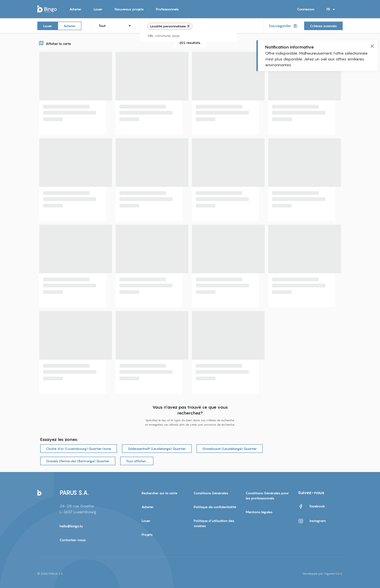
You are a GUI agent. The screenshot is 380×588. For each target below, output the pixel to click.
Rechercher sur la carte (159, 493)
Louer (98, 9)
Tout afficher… (137, 461)
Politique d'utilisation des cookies (214, 523)
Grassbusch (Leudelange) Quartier (230, 449)
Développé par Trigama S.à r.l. (323, 574)
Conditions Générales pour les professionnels (267, 496)
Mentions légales (259, 512)
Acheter (75, 9)
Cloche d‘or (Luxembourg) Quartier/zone (79, 449)
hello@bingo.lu (71, 526)
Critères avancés (323, 26)
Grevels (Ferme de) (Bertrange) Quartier (78, 461)
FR (332, 9)
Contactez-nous (73, 540)
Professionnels (167, 9)
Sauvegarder (283, 26)
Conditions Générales (211, 493)
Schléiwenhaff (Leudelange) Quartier (157, 449)
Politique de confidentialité (215, 507)
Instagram (312, 521)
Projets (147, 534)
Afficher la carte (54, 43)
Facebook (311, 506)
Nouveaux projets (129, 9)
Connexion (306, 9)
